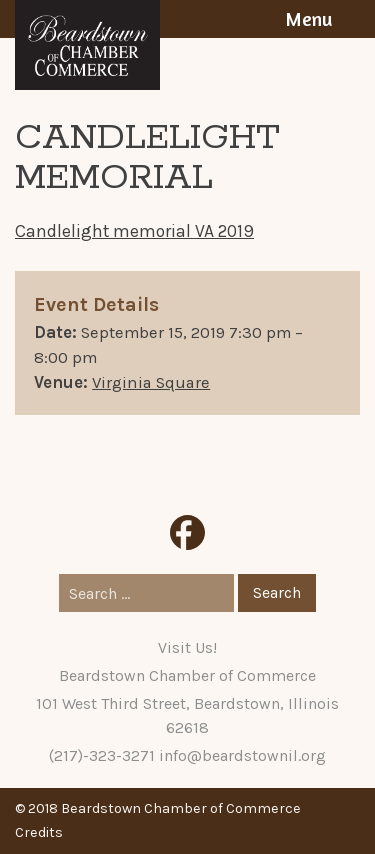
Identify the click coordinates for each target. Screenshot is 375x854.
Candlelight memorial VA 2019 (134, 231)
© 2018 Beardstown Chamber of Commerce (158, 808)
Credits (39, 832)
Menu (308, 19)
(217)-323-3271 (102, 755)
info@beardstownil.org (242, 755)
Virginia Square (151, 382)
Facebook (187, 532)
